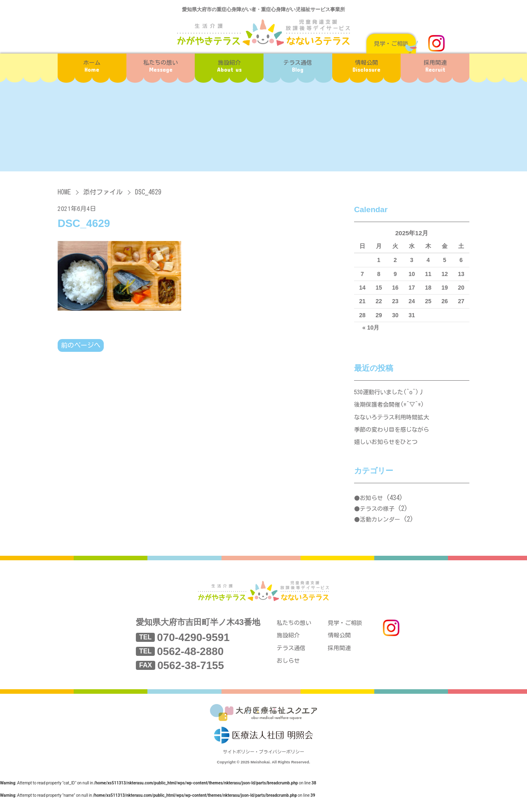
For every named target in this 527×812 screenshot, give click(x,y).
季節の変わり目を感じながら (394, 435)
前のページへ (81, 346)
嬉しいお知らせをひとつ (388, 449)
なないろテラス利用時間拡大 (394, 421)
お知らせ (371, 506)
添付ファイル (103, 192)
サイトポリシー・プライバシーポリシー (263, 766)
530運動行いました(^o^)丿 (392, 393)
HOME (64, 192)
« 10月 (371, 328)
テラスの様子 (377, 517)
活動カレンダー (380, 527)
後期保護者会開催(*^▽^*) (392, 407)
